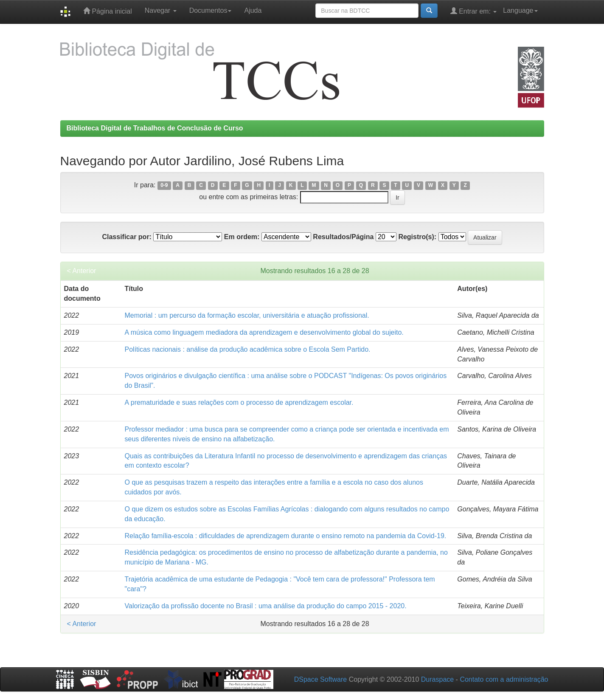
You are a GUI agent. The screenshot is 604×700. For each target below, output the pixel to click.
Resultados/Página (343, 237)
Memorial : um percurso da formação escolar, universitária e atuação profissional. (247, 315)
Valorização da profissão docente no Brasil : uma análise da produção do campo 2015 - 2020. (266, 606)
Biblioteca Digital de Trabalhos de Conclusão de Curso (155, 128)
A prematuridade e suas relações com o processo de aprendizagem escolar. (239, 402)
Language (520, 10)
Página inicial (108, 11)
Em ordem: (242, 237)
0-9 (164, 186)
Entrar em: (474, 11)
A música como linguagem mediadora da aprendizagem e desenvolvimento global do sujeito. (264, 332)
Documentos (211, 10)
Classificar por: (126, 237)
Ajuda (253, 10)
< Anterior (82, 271)
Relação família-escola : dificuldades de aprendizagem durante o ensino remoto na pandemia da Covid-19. (286, 536)
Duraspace (437, 679)
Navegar (161, 10)
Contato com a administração (504, 679)
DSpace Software (321, 679)
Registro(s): (417, 237)
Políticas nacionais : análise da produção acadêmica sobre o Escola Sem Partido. (248, 349)
